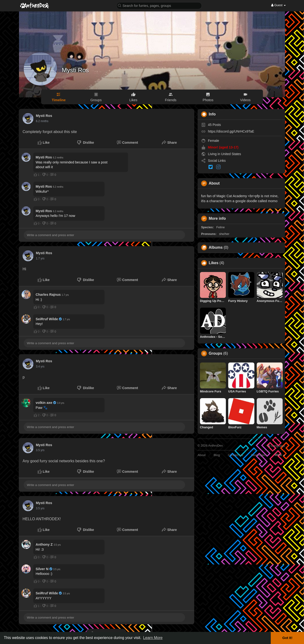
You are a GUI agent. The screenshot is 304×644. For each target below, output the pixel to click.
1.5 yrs (40, 258)
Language (276, 446)
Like (44, 143)
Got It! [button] (287, 638)
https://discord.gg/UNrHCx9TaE (231, 131)
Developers (259, 455)
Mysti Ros (75, 70)
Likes (214, 263)
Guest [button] (278, 5)
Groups (216, 353)
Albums (216, 248)
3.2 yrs (40, 367)
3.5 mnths (42, 121)
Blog (217, 455)
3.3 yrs (40, 450)
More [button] (280, 455)
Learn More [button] (153, 638)
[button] (159, 5)
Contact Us (235, 455)
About (202, 455)
